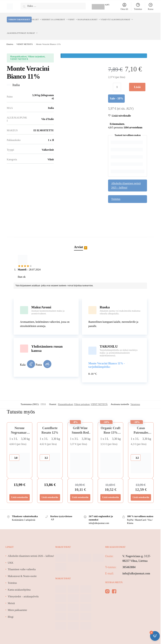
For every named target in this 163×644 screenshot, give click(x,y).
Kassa (150, 6)
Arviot (79, 240)
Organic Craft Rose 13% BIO (111, 425)
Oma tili (124, 6)
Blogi (11, 609)
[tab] (80, 236)
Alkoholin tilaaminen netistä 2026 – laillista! (31, 548)
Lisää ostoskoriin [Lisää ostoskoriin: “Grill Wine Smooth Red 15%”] (80, 490)
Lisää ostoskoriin (137, 81)
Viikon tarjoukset (82, 397)
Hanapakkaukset (66, 397)
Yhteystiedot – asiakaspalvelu (23, 589)
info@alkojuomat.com (136, 566)
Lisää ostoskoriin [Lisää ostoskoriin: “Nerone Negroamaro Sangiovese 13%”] (20, 490)
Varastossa (135, 397)
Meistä (11, 595)
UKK (11, 555)
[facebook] (114, 584)
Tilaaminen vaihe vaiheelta (22, 562)
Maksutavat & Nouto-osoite (22, 568)
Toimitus (138, 6)
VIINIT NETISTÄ (25, 36)
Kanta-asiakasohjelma (19, 582)
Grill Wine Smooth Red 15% (80, 425)
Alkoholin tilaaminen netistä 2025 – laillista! (126, 178)
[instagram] (107, 584)
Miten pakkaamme (17, 602)
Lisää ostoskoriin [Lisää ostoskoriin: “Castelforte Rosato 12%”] (50, 490)
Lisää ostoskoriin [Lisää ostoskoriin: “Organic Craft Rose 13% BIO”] (110, 490)
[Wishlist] (121, 108)
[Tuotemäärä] (117, 79)
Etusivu (10, 36)
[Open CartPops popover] (155, 636)
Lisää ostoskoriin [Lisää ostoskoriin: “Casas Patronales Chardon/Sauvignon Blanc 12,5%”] (141, 490)
